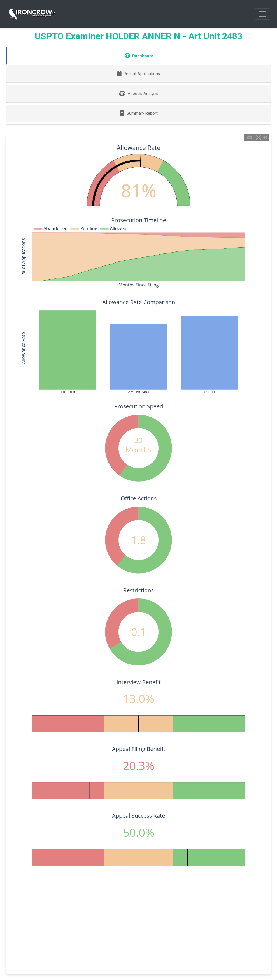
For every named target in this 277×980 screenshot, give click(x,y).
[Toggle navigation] (262, 14)
